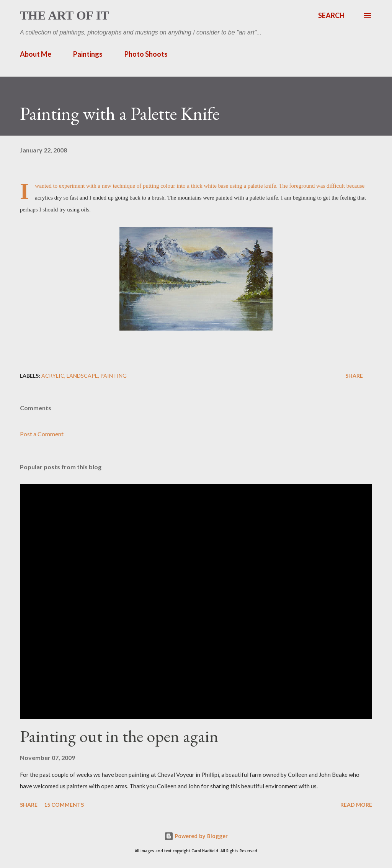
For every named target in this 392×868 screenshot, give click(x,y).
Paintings (88, 54)
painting (114, 376)
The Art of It (65, 15)
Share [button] (354, 376)
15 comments (64, 805)
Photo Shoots (146, 54)
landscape (82, 376)
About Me (36, 54)
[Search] (331, 15)
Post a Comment (42, 434)
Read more (356, 805)
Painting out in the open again (119, 736)
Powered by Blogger (196, 836)
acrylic (53, 376)
